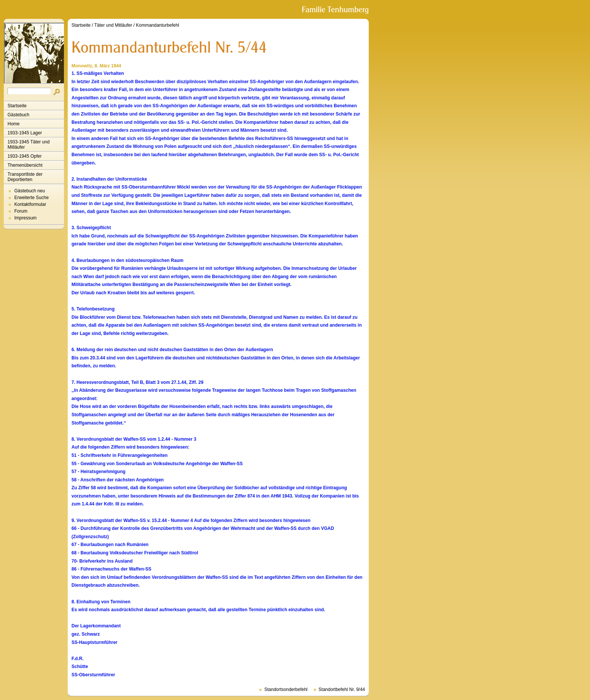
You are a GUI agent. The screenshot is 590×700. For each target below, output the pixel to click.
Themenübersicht (25, 165)
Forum (21, 211)
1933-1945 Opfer (25, 156)
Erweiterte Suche (31, 198)
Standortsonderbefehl (286, 689)
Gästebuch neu (30, 191)
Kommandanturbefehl (157, 25)
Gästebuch (18, 115)
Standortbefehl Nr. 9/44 (342, 689)
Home (14, 124)
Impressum (25, 218)
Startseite (17, 106)
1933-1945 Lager (25, 133)
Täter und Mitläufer (113, 25)
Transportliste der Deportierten (25, 177)
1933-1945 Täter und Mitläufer (29, 145)
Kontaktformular (30, 204)
